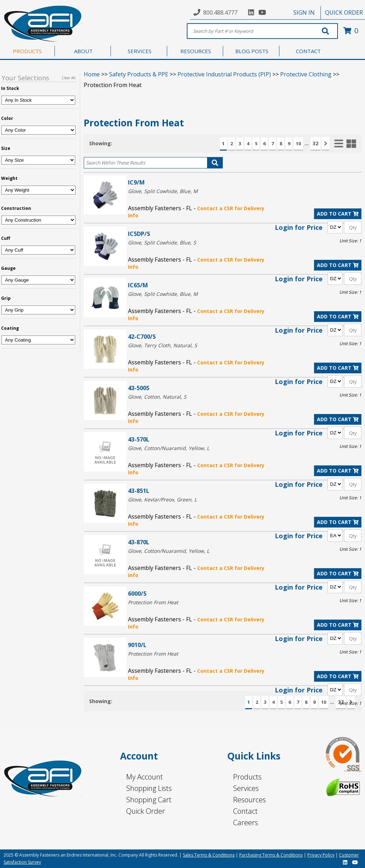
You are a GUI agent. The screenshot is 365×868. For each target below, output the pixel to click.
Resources (250, 800)
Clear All (69, 78)
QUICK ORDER (344, 12)
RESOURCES (196, 51)
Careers (246, 822)
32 (315, 143)
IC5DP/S (139, 234)
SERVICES (140, 51)
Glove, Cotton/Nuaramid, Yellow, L (169, 448)
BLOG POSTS (252, 51)
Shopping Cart (149, 800)
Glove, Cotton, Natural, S (157, 397)
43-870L (139, 542)
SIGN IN (304, 12)
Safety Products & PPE (139, 74)
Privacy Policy (321, 855)
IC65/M (138, 285)
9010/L (137, 645)
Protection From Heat (153, 602)
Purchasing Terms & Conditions (271, 855)
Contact (245, 811)
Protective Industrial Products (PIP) (224, 74)
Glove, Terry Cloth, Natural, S (163, 345)
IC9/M (136, 182)
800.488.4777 (220, 12)
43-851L (139, 491)
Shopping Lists (149, 788)
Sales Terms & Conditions (209, 855)
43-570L (139, 439)
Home (92, 74)
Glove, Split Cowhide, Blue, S (162, 243)
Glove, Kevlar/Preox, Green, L (162, 499)
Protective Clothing (306, 74)
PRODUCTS (27, 51)
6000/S (137, 593)
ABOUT (83, 51)
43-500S (139, 388)
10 (298, 143)
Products (247, 777)
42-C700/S (142, 336)
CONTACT (308, 51)
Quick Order (146, 811)
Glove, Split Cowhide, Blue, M (163, 191)
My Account (145, 777)
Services (246, 788)
